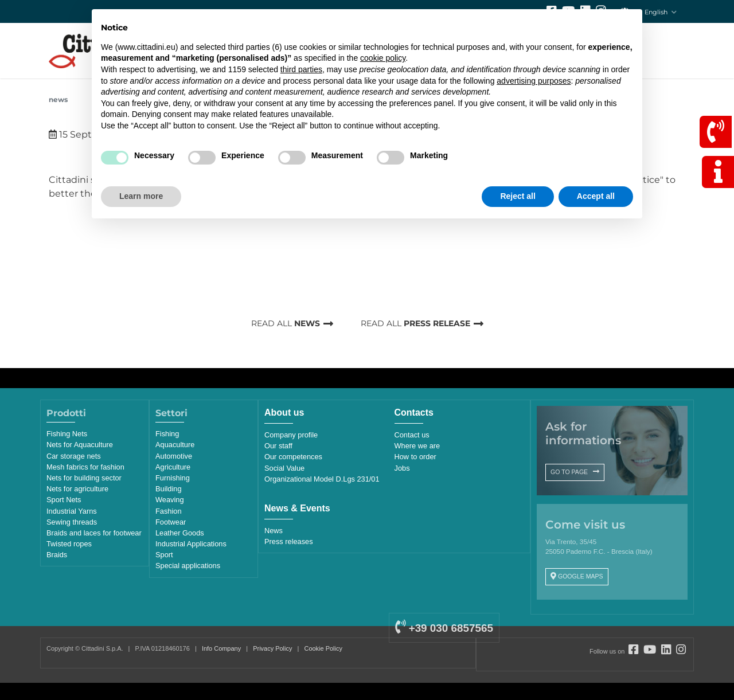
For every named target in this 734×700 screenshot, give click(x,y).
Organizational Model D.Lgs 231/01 (322, 479)
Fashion (169, 511)
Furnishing (173, 478)
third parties (301, 69)
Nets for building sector (84, 478)
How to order (415, 457)
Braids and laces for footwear (94, 533)
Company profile (291, 435)
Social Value (284, 468)
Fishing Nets (67, 434)
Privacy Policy (272, 648)
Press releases (289, 541)
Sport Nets (64, 500)
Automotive (174, 456)
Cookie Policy (323, 648)
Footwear (171, 522)
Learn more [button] (141, 196)
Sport (164, 555)
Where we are (417, 446)
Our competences (293, 457)
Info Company (221, 648)
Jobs (402, 468)
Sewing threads (72, 522)
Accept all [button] (596, 196)
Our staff (278, 446)
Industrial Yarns (72, 511)
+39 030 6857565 (444, 628)
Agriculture (173, 467)
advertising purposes (534, 81)
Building (169, 489)
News (58, 99)
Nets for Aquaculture (80, 445)
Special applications (188, 566)
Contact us (412, 435)
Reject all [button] (518, 196)
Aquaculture (175, 445)
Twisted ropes (69, 544)
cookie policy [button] (383, 58)
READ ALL (286, 323)
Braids (57, 555)
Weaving (170, 500)
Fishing (167, 434)
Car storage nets (74, 456)
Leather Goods (180, 533)
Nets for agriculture (77, 489)
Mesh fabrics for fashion (85, 467)
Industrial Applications (191, 544)
